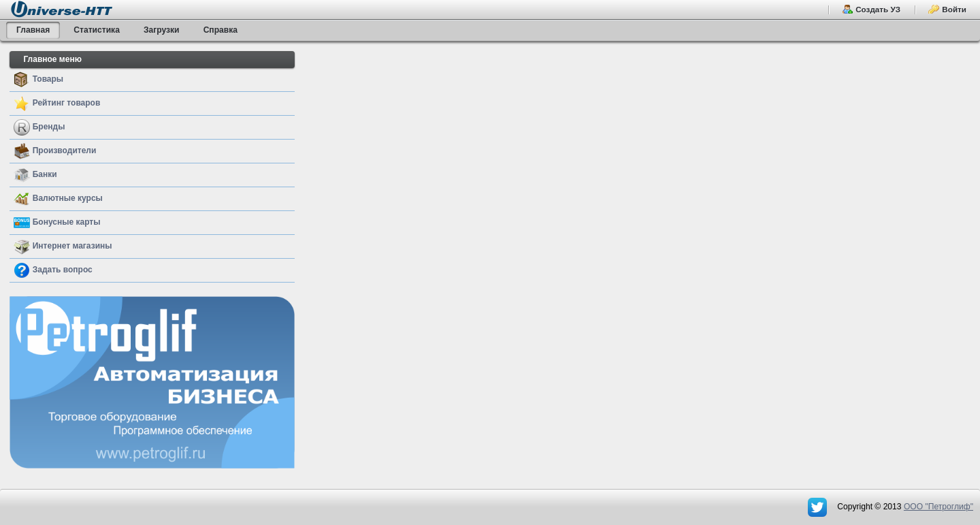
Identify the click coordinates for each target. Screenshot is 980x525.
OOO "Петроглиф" (938, 507)
